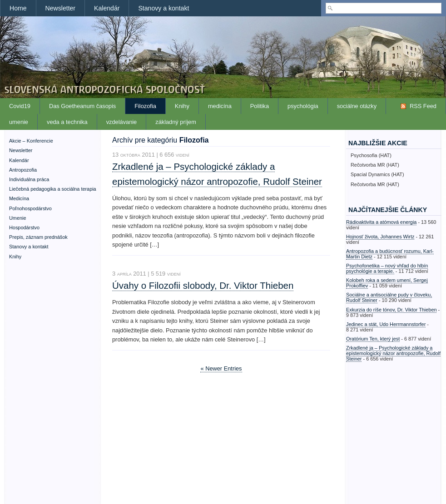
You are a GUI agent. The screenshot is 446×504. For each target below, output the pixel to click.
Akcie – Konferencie (31, 141)
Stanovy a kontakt (164, 8)
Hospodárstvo (24, 227)
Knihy (182, 106)
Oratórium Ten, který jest (373, 339)
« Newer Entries (221, 368)
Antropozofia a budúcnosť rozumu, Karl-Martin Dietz (390, 254)
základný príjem (176, 122)
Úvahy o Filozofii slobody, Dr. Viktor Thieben (203, 285)
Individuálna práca (29, 179)
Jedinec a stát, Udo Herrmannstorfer (386, 324)
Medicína (19, 198)
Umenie (17, 218)
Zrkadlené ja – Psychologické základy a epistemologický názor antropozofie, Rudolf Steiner (393, 353)
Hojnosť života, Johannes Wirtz (380, 237)
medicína (220, 106)
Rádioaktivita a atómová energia (381, 222)
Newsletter (61, 8)
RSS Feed (423, 106)
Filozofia (145, 106)
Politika (260, 106)
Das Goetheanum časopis (82, 106)
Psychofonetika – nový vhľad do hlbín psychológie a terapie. (387, 268)
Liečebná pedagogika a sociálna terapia (53, 189)
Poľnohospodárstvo (30, 208)
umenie (19, 122)
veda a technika (67, 122)
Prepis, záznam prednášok (38, 237)
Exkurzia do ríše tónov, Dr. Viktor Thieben (391, 310)
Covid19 (20, 106)
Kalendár (107, 8)
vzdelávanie (122, 122)
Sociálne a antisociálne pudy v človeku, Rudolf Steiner (389, 297)
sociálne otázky (357, 106)
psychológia (303, 106)
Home (18, 8)
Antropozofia (23, 170)
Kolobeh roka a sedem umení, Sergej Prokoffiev (387, 283)
